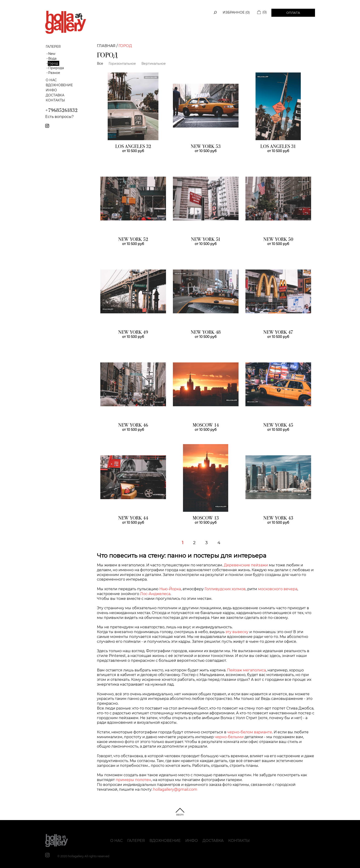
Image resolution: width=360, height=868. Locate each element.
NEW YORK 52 (133, 240)
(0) (265, 12)
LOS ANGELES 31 (278, 147)
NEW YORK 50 (278, 240)
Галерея (136, 841)
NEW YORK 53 (206, 147)
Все (100, 64)
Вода (52, 58)
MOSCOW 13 (206, 518)
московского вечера (278, 589)
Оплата (293, 13)
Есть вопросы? (59, 117)
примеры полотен (133, 780)
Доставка (55, 95)
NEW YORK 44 (133, 518)
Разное (54, 73)
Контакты (55, 100)
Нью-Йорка (170, 589)
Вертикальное (154, 64)
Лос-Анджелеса (155, 594)
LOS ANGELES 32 (133, 147)
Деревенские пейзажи (246, 565)
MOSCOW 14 (206, 426)
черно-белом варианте (250, 732)
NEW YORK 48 (206, 333)
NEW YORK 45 (278, 426)
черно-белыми (229, 737)
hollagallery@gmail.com (175, 789)
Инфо (51, 90)
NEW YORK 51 (206, 240)
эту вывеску (237, 632)
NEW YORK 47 (278, 333)
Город (53, 63)
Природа (56, 68)
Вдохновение (59, 85)
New (52, 54)
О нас (51, 80)
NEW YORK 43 (278, 518)
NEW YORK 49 (133, 333)
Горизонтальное (122, 64)
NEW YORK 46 (133, 426)
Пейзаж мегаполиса (246, 670)
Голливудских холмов (225, 589)
